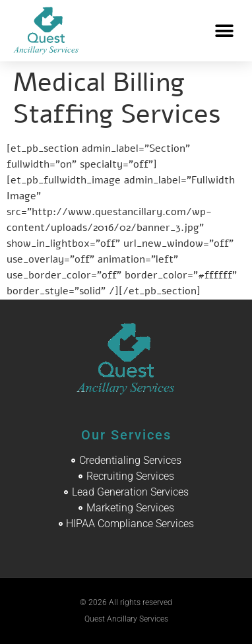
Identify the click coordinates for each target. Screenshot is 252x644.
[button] (224, 31)
